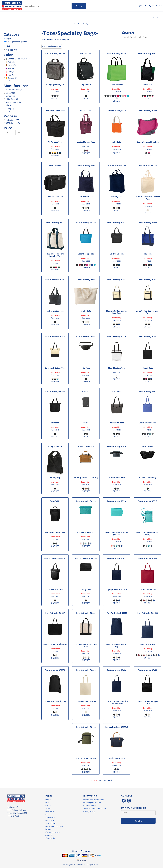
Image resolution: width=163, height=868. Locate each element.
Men (47, 803)
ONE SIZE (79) (11, 50)
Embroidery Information (94, 800)
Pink (10, 72)
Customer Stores (53, 832)
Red (10, 75)
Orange (11, 78)
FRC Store (50, 820)
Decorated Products (54, 826)
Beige (10, 62)
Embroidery (55, 89)
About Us (49, 835)
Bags (47, 814)
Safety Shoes (51, 823)
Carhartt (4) (10, 93)
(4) (11, 65)
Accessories (50, 817)
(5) (10, 62)
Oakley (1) (10, 108)
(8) (10, 72)
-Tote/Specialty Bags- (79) (17, 41)
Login (140, 6)
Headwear (50, 811)
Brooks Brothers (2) (14, 90)
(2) (11, 68)
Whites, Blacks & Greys (18, 59)
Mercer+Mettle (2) (13, 102)
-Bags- (80, 24)
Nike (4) (9, 105)
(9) (10, 75)
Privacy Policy (89, 811)
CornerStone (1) (12, 96)
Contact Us (50, 838)
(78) (18, 59)
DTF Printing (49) (13, 123)
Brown (11, 65)
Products (74, 24)
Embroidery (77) (12, 120)
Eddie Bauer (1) (12, 99)
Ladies (48, 806)
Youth (48, 809)
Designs (49, 829)
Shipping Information (92, 803)
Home (69, 24)
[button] (145, 6)
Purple (11, 68)
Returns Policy (89, 806)
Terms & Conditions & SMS (95, 809)
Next (95, 780)
